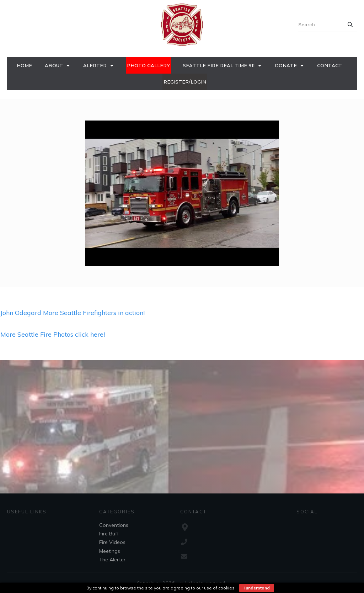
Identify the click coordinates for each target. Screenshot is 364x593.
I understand (257, 588)
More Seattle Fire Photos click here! (53, 334)
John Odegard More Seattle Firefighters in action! (73, 313)
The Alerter (112, 560)
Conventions (114, 525)
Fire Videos (112, 542)
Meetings (110, 551)
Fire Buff (109, 534)
